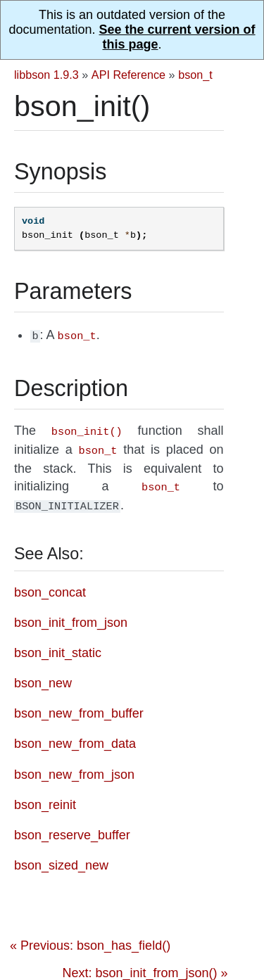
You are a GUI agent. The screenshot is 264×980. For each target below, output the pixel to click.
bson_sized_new (61, 858)
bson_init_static (58, 646)
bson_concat (50, 585)
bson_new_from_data (75, 737)
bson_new (43, 676)
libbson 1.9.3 (46, 75)
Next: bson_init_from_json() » (145, 966)
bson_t (195, 75)
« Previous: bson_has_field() (90, 938)
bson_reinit (45, 798)
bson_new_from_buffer (79, 706)
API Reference (128, 75)
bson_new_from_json (74, 768)
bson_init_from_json (71, 616)
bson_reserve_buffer (72, 828)
